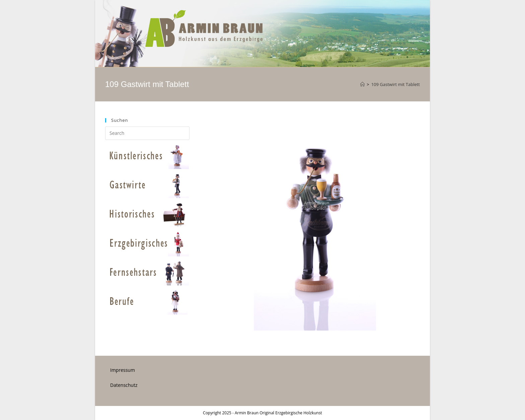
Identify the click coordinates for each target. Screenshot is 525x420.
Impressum (123, 370)
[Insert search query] (147, 133)
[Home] (362, 84)
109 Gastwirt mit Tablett (396, 84)
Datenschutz (124, 385)
